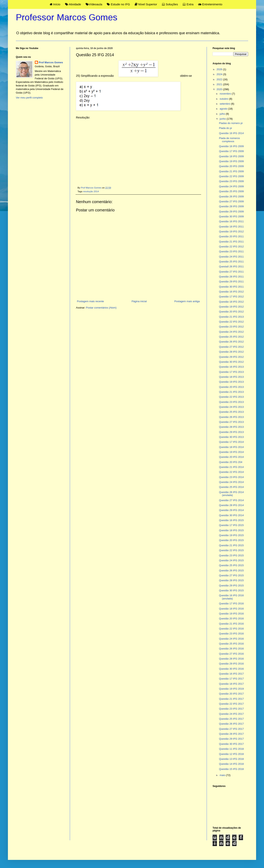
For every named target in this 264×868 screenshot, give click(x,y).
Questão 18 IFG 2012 (231, 302)
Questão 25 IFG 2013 (231, 412)
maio (223, 775)
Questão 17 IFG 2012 (231, 297)
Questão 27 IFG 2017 (231, 729)
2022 (220, 79)
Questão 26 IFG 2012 (231, 342)
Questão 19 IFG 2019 (231, 689)
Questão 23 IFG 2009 (231, 181)
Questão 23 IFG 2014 (231, 477)
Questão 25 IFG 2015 (231, 565)
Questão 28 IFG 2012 (231, 352)
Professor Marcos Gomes (67, 17)
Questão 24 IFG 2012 (231, 332)
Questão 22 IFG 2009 (231, 176)
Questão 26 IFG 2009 (231, 196)
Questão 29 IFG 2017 (231, 739)
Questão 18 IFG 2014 (231, 447)
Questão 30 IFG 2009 (231, 216)
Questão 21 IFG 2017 (231, 699)
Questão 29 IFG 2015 (231, 585)
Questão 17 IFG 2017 (231, 679)
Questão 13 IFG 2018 (231, 759)
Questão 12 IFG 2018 (231, 754)
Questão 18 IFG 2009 (231, 156)
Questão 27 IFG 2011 (231, 272)
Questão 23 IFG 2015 (231, 555)
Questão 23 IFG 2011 (231, 251)
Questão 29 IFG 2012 (231, 357)
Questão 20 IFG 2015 (231, 540)
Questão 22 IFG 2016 (231, 629)
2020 (220, 89)
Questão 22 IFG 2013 (231, 397)
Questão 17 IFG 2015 (231, 525)
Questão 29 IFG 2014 (231, 510)
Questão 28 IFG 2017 (231, 734)
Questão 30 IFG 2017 (231, 744)
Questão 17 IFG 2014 (231, 442)
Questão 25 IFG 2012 (231, 337)
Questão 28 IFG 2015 (231, 580)
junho (223, 119)
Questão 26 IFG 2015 (231, 570)
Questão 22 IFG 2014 (231, 472)
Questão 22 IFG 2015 (231, 550)
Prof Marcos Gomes (51, 62)
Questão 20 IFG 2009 (231, 166)
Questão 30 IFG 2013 (231, 437)
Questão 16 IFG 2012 (231, 292)
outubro (224, 99)
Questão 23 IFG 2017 (231, 709)
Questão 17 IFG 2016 (231, 603)
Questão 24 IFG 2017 (231, 714)
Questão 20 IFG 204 (231, 462)
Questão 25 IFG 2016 (231, 644)
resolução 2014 (91, 191)
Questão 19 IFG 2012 (231, 231)
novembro (226, 94)
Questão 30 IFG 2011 (231, 287)
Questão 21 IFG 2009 (231, 171)
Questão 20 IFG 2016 (231, 619)
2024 (220, 74)
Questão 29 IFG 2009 (231, 212)
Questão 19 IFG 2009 (231, 161)
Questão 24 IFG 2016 (231, 639)
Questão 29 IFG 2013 (231, 432)
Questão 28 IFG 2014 (231, 505)
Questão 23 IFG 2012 (231, 327)
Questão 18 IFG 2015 (231, 530)
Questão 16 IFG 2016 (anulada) (231, 597)
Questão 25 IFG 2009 (231, 191)
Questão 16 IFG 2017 (231, 674)
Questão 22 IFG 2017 (231, 704)
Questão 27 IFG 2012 (231, 347)
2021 (220, 84)
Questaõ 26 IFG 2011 (231, 266)
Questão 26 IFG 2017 (231, 724)
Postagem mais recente (90, 301)
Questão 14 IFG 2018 (231, 764)
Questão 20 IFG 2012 (231, 312)
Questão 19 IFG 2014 (231, 452)
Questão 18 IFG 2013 (231, 377)
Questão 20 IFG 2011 (231, 236)
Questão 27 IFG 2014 (231, 500)
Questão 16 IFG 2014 (231, 133)
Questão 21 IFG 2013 (231, 317)
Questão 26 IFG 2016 (231, 649)
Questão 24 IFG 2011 (231, 257)
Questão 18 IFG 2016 (231, 609)
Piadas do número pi (231, 123)
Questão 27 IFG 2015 (231, 575)
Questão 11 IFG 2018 (231, 749)
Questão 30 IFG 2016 (231, 669)
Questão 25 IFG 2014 (231, 487)
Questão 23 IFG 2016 (231, 634)
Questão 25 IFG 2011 (231, 262)
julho (223, 114)
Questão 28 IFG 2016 (231, 659)
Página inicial (139, 301)
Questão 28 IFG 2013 (231, 427)
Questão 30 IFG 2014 (231, 515)
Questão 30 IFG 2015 (231, 590)
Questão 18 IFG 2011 (231, 227)
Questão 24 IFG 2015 (231, 560)
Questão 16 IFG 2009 (231, 146)
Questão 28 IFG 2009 (231, 206)
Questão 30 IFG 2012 (231, 362)
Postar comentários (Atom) (101, 308)
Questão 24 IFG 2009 (231, 186)
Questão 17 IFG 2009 (231, 151)
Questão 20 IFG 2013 (231, 387)
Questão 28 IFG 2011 (231, 277)
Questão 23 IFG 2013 (231, 402)
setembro (225, 104)
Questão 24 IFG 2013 (231, 407)
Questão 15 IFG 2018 (231, 769)
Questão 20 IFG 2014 (231, 457)
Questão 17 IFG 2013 (231, 372)
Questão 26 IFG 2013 (231, 417)
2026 (220, 69)
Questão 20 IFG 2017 (231, 694)
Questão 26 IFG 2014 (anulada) (231, 494)
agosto (224, 109)
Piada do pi (225, 128)
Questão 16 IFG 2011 (231, 221)
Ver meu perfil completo (29, 98)
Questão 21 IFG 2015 (231, 545)
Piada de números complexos (229, 140)
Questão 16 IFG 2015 (231, 520)
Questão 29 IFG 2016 (231, 664)
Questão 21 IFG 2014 (231, 467)
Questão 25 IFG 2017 (231, 719)
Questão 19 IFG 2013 (231, 382)
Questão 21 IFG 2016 (231, 624)
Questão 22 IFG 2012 (231, 247)
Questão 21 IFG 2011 (231, 242)
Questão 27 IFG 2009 (231, 201)
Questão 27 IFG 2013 (231, 422)
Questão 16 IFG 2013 (231, 367)
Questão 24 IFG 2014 (231, 482)
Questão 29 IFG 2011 (231, 282)
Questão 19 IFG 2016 (231, 614)
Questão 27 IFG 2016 (231, 654)
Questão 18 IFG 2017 (231, 684)
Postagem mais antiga (187, 301)
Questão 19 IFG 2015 (231, 535)
